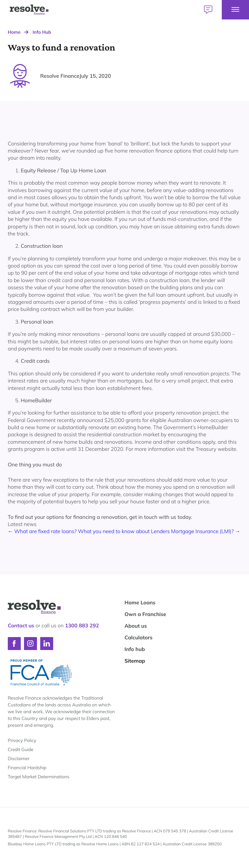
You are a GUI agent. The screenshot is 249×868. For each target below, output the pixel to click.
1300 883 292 (82, 625)
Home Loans (140, 602)
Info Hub (42, 32)
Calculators (138, 637)
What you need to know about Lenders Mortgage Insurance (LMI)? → (159, 531)
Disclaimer (19, 759)
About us (136, 626)
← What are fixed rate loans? (43, 531)
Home (14, 32)
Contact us (21, 625)
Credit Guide (21, 749)
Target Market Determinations (39, 777)
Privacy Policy (22, 740)
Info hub (135, 649)
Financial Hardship (27, 768)
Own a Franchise (145, 614)
